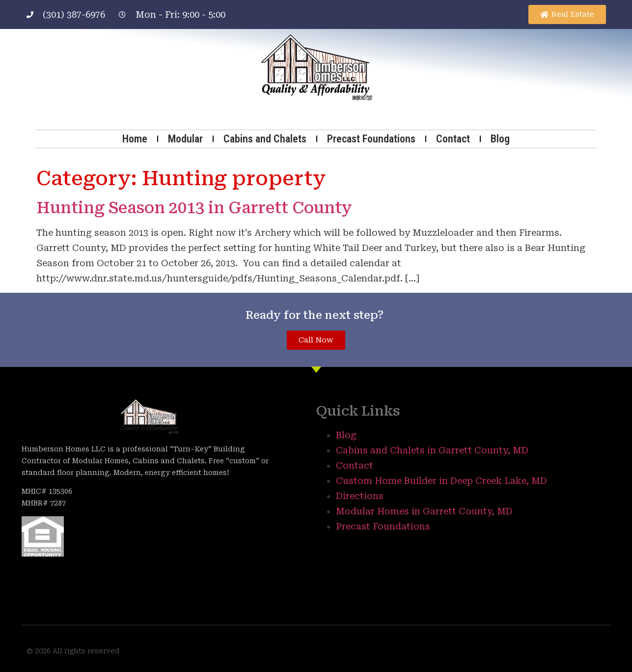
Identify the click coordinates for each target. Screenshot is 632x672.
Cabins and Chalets (265, 139)
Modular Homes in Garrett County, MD (424, 511)
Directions (360, 496)
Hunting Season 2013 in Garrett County (194, 208)
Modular (185, 139)
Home (135, 139)
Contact (453, 139)
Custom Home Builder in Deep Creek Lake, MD (441, 481)
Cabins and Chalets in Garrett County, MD (432, 450)
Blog (500, 139)
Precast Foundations (371, 139)
